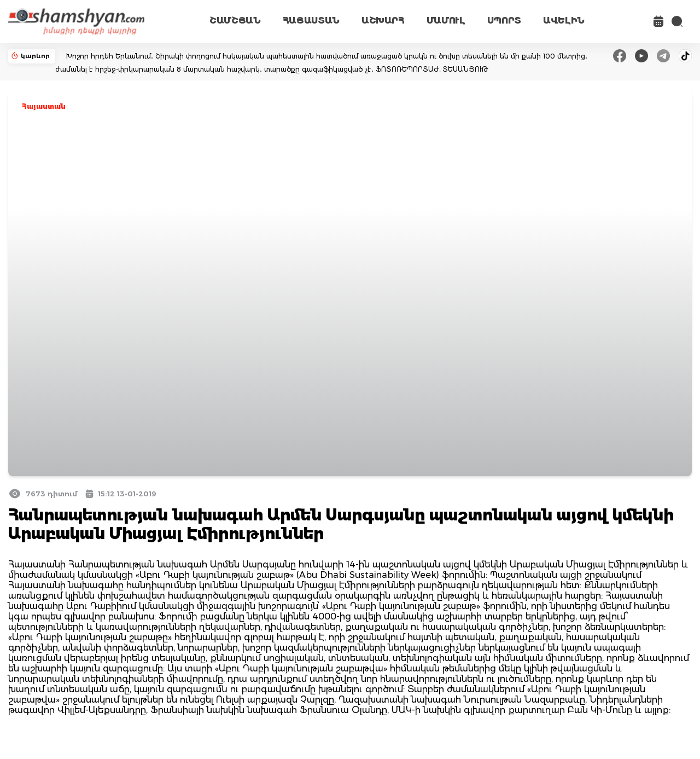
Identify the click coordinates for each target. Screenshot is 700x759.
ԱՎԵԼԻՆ (564, 21)
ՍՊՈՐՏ (504, 21)
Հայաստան (44, 106)
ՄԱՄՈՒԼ (446, 21)
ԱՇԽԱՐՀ (383, 21)
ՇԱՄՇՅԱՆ (235, 21)
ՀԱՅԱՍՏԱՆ (311, 21)
